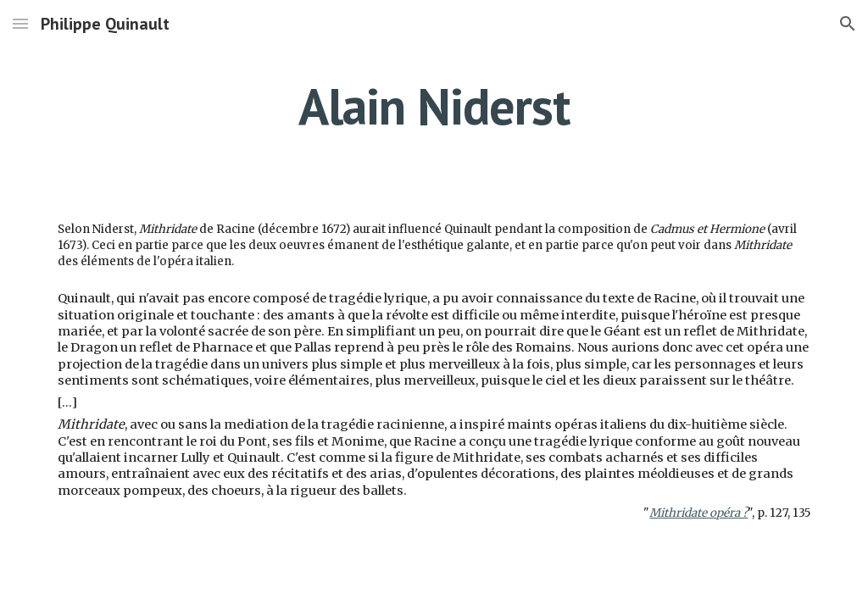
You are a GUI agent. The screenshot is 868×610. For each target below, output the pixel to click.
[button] (20, 23)
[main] (434, 106)
